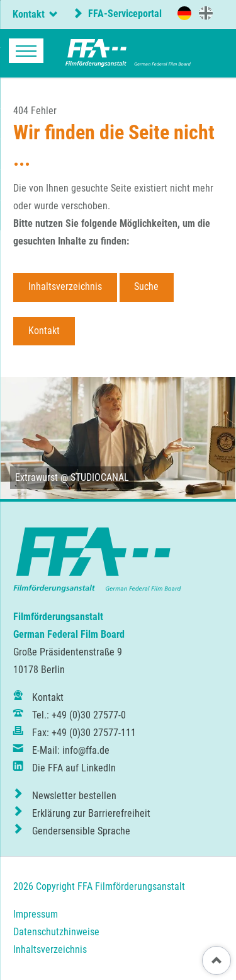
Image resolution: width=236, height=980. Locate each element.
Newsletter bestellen (74, 796)
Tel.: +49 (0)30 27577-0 (79, 715)
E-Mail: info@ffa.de (71, 750)
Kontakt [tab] (29, 14)
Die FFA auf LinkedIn (74, 768)
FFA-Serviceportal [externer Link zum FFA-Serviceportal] (124, 14)
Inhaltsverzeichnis (65, 286)
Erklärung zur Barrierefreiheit (91, 813)
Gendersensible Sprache (81, 831)
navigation (26, 51)
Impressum (36, 914)
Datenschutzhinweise (56, 932)
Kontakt (44, 331)
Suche (146, 286)
